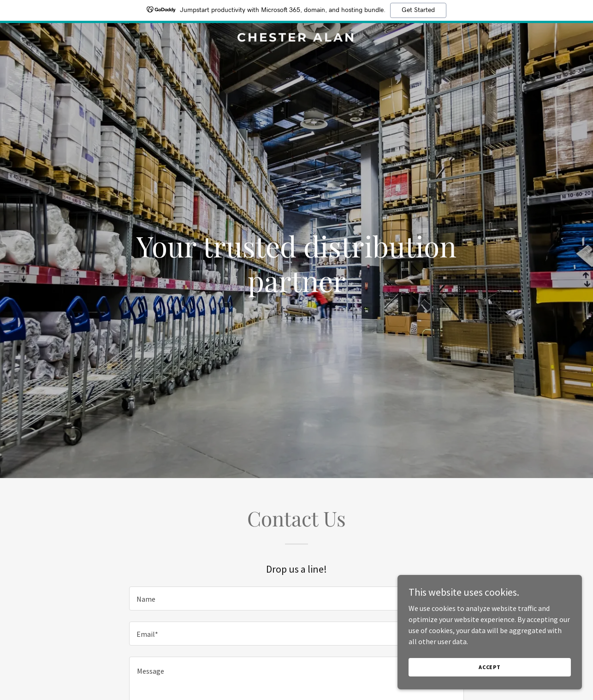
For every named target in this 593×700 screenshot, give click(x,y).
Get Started (418, 10)
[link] (297, 39)
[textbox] (296, 598)
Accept (490, 667)
